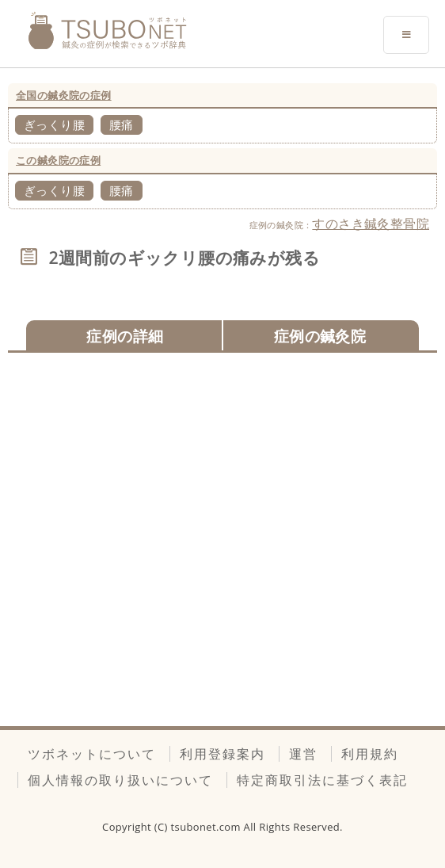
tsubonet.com (207, 827)
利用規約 (370, 754)
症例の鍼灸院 (320, 336)
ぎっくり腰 (54, 124)
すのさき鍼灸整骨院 (371, 224)
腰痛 (122, 124)
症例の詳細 (125, 336)
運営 (303, 754)
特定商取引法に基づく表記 (322, 780)
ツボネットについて (92, 754)
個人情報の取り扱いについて (120, 780)
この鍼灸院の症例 (58, 160)
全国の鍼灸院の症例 (64, 95)
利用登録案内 (222, 754)
